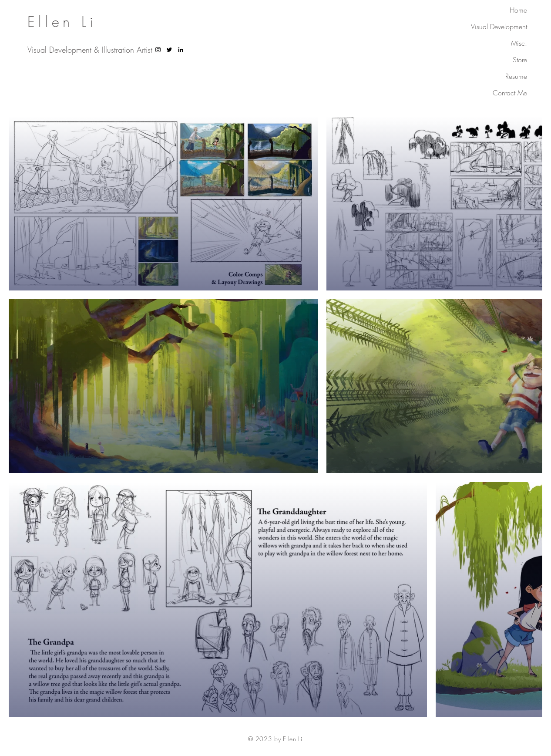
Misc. (519, 43)
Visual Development (499, 27)
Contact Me (510, 93)
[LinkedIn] (181, 50)
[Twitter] (169, 50)
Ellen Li (62, 22)
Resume (516, 76)
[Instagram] (158, 50)
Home (518, 10)
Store (520, 60)
